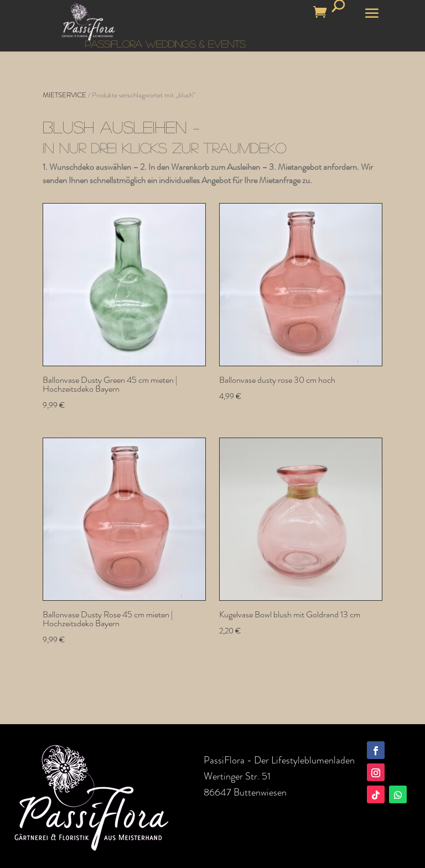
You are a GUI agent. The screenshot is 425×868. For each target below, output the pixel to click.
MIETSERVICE (64, 95)
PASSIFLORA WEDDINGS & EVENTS (165, 44)
